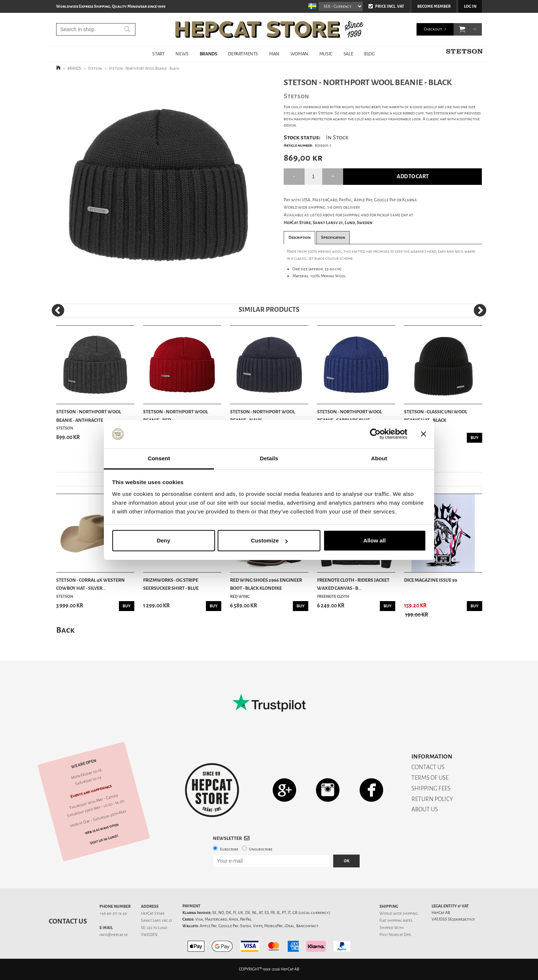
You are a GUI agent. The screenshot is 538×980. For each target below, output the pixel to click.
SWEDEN (149, 935)
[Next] (480, 310)
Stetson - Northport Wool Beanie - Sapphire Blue (350, 416)
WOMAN (299, 54)
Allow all (375, 540)
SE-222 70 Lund (154, 928)
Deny (163, 540)
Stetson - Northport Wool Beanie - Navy (263, 416)
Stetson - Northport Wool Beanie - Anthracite (89, 416)
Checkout (433, 29)
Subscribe (229, 849)
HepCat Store (153, 913)
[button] (462, 29)
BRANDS (208, 54)
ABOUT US (425, 809)
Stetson (95, 68)
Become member (434, 6)
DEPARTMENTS (243, 54)
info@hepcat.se (114, 935)
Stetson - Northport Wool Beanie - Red (176, 416)
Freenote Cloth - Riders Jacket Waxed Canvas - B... (353, 584)
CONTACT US (428, 767)
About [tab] (379, 458)
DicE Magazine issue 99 (431, 580)
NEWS (182, 54)
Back (65, 630)
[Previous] (58, 310)
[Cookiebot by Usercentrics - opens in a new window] (375, 434)
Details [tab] (269, 458)
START (158, 54)
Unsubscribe (261, 849)
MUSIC (326, 54)
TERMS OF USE (430, 778)
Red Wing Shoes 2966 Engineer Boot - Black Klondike (266, 584)
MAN (274, 54)
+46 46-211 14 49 (113, 913)
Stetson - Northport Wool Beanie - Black (144, 68)
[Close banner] (424, 434)
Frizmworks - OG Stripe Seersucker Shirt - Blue (171, 584)
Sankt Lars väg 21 (157, 920)
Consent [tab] (159, 458)
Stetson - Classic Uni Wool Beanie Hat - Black (436, 416)
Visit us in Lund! (104, 839)
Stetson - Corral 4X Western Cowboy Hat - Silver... (90, 584)
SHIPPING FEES (431, 788)
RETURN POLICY (432, 799)
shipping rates (400, 920)
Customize (269, 540)
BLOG (369, 54)
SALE (348, 54)
